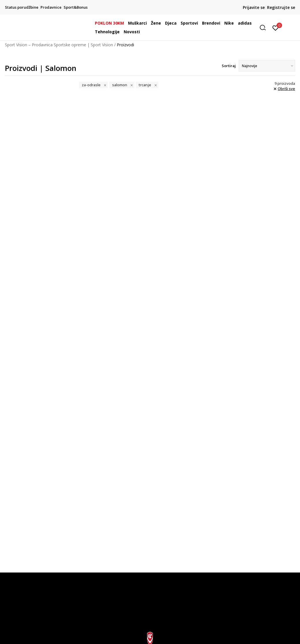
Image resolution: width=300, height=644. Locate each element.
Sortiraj (229, 66)
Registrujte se (281, 7)
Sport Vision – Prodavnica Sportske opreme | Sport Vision (59, 45)
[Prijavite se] (276, 27)
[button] (265, 28)
